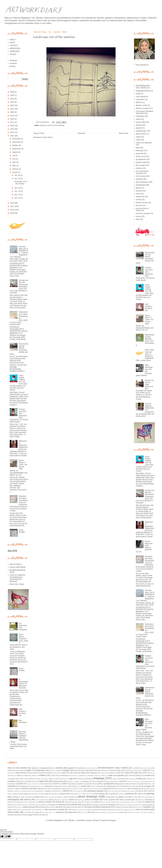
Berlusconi (137, 770)
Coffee (103, 776)
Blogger (113, 820)
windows (122, 812)
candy (102, 773)
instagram (13, 60)
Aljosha (34, 768)
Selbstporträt (115, 802)
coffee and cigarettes (144, 143)
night (46, 794)
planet (65, 800)
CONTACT (14, 45)
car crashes (110, 773)
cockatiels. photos (93, 776)
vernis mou (113, 810)
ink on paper (141, 165)
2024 (12, 99)
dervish (64, 779)
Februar (16, 169)
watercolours (73, 812)
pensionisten (110, 797)
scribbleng (87, 802)
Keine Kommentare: (43, 122)
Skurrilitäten (42, 805)
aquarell (139, 128)
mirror (109, 791)
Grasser (134, 784)
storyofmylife (86, 805)
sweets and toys (142, 203)
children (42, 775)
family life (139, 154)
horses (84, 786)
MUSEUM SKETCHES (144, 791)
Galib (64, 784)
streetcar (138, 805)
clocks (74, 776)
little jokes (147, 789)
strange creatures (100, 805)
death (45, 779)
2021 (12, 109)
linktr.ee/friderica (142, 65)
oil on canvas (141, 176)
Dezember (17, 139)
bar (124, 770)
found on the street (132, 781)
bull (48, 773)
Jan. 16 (17, 188)
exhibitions (12, 781)
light (129, 789)
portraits (139, 191)
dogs (138, 148)
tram (81, 810)
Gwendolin (140, 100)
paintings (139, 179)
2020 (12, 112)
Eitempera (122, 779)
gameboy (73, 784)
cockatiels (82, 776)
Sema (133, 802)
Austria (52, 770)
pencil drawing (69, 797)
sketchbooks (32, 805)
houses (93, 786)
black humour (141, 134)
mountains (124, 791)
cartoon (127, 773)
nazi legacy (24, 794)
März (14, 166)
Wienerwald (112, 812)
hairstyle (63, 786)
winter (138, 812)
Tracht (70, 810)
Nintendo (54, 794)
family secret (141, 156)
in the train (135, 786)
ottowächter (129, 794)
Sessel (140, 802)
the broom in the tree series (123, 807)
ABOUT (13, 40)
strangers (112, 805)
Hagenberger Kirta (36, 786)
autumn (59, 770)
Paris (30, 797)
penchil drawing (56, 797)
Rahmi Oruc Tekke (17, 584)
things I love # (12, 810)
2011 (12, 206)
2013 (12, 136)
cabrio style (56, 773)
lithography (137, 789)
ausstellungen (141, 131)
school (67, 802)
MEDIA (139, 102)
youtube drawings (14, 815)
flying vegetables (112, 781)
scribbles (96, 802)
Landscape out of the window (54, 37)
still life (138, 200)
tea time (139, 205)
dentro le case (54, 779)
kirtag (49, 789)
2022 (12, 105)
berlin (130, 770)
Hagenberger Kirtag (51, 786)
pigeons (52, 800)
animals (139, 125)
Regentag (149, 800)
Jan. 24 (17, 179)
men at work (77, 791)
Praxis (105, 800)
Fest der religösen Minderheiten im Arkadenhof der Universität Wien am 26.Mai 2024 (145, 410)
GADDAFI (56, 784)
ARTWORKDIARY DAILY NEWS (113, 768)
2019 (12, 116)
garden (81, 784)
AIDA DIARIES (21, 768)
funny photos (45, 784)
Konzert (56, 789)
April (14, 162)
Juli (14, 155)
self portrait (125, 802)
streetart (130, 805)
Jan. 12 (17, 198)
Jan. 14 (17, 195)
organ (121, 794)
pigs (59, 800)
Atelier (138, 94)
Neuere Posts (39, 133)
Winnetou (131, 812)
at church (136, 768)
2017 (12, 122)
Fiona (94, 781)
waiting (37, 812)
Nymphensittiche (65, 794)
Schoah (59, 802)
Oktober (16, 145)
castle (138, 140)
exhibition (149, 779)
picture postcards (41, 800)
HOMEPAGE (15, 51)
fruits (28, 784)
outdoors (50, 125)
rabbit (121, 800)
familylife (70, 781)
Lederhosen (121, 789)
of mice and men (86, 794)
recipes (140, 800)
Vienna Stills (141, 122)
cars (119, 773)
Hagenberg (24, 786)
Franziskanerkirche (146, 781)
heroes (76, 786)
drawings (43, 125)
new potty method (37, 794)
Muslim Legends (13, 794)
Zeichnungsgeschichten (31, 815)
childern (34, 776)
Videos (139, 119)
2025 (12, 95)
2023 (12, 102)
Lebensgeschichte (108, 789)
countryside (12, 779)
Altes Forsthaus (16, 564)
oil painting (112, 794)
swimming (42, 807)
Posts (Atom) (48, 137)
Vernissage (123, 810)
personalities (148, 797)
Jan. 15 (17, 191)
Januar (15, 172)
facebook (13, 63)
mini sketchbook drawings (93, 791)
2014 (12, 132)
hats (70, 786)
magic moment (27, 791)
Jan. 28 (17, 175)
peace (46, 797)
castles (145, 773)
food (121, 781)
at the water (19, 770)
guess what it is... (146, 784)
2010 (12, 210)
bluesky (13, 66)
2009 (12, 213)
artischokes (91, 768)
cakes (138, 137)
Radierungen (131, 800)
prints (138, 194)
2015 (12, 129)
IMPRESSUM (15, 48)
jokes (43, 789)
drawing (88, 779)
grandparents (141, 159)
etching (131, 779)
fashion (77, 781)
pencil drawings (59, 125)
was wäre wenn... (48, 812)
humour (100, 786)
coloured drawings (135, 775)
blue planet (33, 773)
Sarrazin (10, 802)
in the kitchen (124, 786)
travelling (88, 810)
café (64, 773)
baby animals (78, 770)
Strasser (122, 805)
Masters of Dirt (141, 105)
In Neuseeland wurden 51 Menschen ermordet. (23, 684)
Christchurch (65, 775)
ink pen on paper (13, 789)
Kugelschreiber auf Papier (69, 789)
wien (138, 219)
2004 (10, 768)
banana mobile (115, 770)
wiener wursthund (101, 812)
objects (76, 794)
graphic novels (141, 162)
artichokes (81, 768)
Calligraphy (93, 773)
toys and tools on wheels (55, 810)
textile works (70, 807)
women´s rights (148, 812)
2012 (12, 203)
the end (138, 807)
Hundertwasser (111, 786)
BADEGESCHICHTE (93, 770)
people (121, 797)
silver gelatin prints (20, 805)
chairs (26, 775)
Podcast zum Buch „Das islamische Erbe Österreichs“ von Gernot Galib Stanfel (19, 416)
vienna (138, 216)
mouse (132, 791)
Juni (14, 159)
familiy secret (32, 781)
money (116, 791)
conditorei (148, 775)
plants (138, 188)
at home (145, 768)
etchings (139, 779)
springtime (52, 805)
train (76, 810)
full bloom (35, 784)
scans (18, 802)
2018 (12, 119)
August (15, 152)
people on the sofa (134, 797)
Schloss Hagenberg (29, 802)
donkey (79, 779)
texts (79, 807)
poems (80, 800)
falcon (22, 781)
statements (140, 197)
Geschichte (90, 784)
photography (141, 185)
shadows (148, 802)
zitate (43, 815)
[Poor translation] (8, 837)
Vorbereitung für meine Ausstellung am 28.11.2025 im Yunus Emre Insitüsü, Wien (19, 318)
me (60, 791)
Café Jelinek (141, 97)
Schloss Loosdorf (143, 108)
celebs (19, 775)
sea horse (105, 802)
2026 (12, 92)
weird (83, 812)
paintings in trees (18, 797)
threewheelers (38, 810)
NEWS (12, 43)
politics (87, 800)
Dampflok (38, 779)
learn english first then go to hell (90, 789)
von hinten (28, 812)
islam (35, 789)
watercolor (60, 812)
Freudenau (11, 784)
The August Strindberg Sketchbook (97, 807)
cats (151, 773)
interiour (139, 168)
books (42, 773)
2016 (12, 126)
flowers (101, 781)
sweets (18, 807)
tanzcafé (51, 807)
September (17, 149)
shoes (10, 805)
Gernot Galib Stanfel (18, 567)
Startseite (82, 133)
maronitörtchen (38, 791)
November (17, 142)
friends (21, 784)
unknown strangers (143, 213)
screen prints (77, 802)
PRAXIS (13, 54)
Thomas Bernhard (26, 810)
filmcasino (85, 781)
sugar (150, 805)
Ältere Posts (124, 133)
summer (10, 807)
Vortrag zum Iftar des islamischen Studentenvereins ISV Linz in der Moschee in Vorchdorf (19, 286)
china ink (54, 775)
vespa (131, 810)
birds (145, 770)
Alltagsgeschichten (143, 91)
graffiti (99, 784)
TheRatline (140, 116)
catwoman (11, 776)
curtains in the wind (25, 779)
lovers (18, 791)
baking (105, 770)
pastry (37, 797)
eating (114, 779)
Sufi (144, 805)
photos (27, 799)
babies (67, 770)
